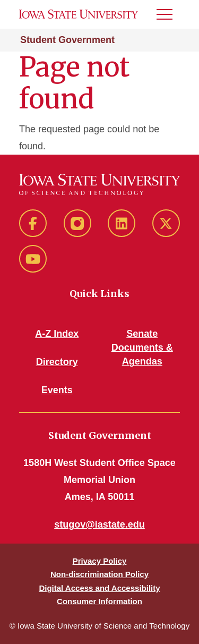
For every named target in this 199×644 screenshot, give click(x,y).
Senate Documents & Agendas (142, 348)
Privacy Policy (100, 561)
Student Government (67, 40)
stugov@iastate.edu (99, 524)
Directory (57, 362)
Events (57, 390)
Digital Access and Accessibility (99, 588)
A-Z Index (57, 334)
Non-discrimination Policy (99, 574)
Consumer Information (99, 601)
